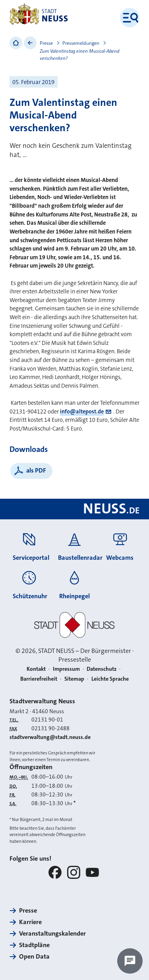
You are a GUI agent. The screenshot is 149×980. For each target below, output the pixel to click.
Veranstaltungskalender (52, 933)
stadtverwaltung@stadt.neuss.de (50, 737)
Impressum (66, 669)
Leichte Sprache (110, 679)
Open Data (34, 956)
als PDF (36, 470)
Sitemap (74, 679)
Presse (46, 43)
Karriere (30, 922)
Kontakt (36, 669)
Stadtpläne (34, 945)
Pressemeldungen (81, 43)
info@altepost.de (82, 412)
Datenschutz (102, 669)
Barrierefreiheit (39, 679)
